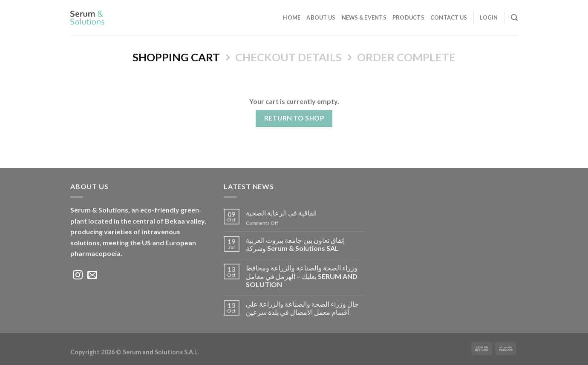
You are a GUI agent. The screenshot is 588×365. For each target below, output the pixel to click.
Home (292, 17)
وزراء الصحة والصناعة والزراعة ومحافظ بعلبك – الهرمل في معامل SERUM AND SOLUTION (302, 276)
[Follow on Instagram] (78, 276)
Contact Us (449, 17)
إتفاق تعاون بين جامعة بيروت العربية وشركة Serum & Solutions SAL (295, 244)
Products (408, 17)
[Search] (514, 18)
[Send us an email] (92, 276)
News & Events (364, 17)
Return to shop (294, 118)
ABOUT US (321, 17)
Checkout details (288, 57)
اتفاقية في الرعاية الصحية (282, 213)
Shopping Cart (176, 57)
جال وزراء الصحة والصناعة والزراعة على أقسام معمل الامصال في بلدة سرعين (302, 308)
